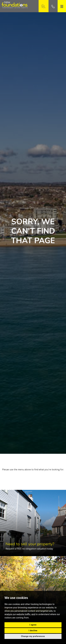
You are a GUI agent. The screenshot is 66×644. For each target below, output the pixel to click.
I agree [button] (33, 625)
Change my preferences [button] (33, 636)
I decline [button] (33, 631)
